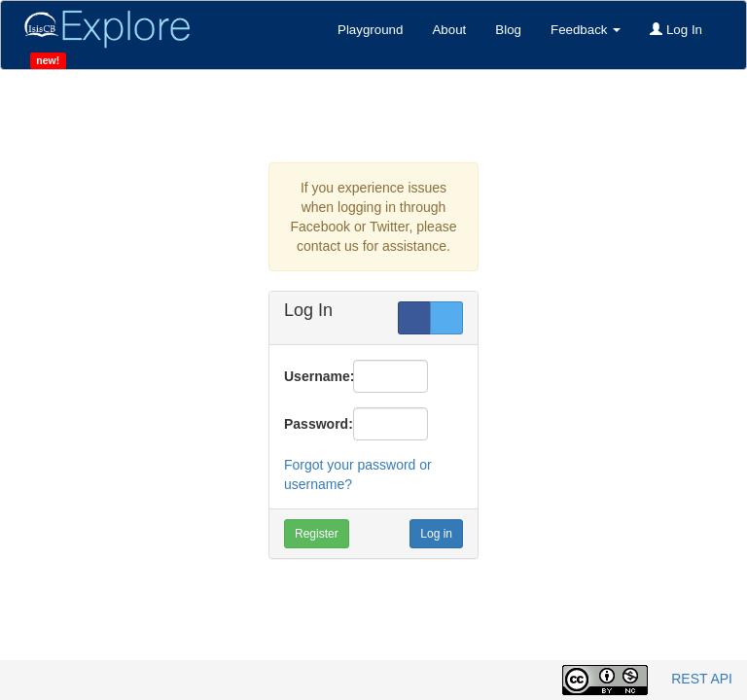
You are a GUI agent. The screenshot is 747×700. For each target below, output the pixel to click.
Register (317, 534)
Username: (311, 376)
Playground (370, 30)
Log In (676, 30)
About (449, 30)
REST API (702, 679)
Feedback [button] (586, 30)
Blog (508, 30)
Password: (311, 424)
